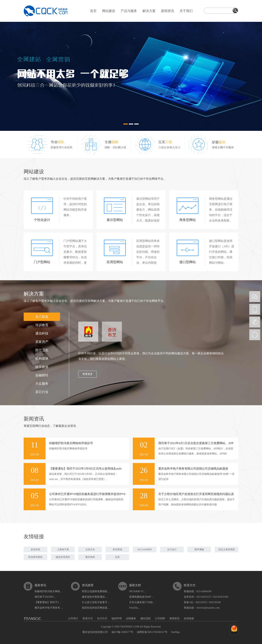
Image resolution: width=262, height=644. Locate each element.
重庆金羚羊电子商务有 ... (49, 608)
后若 (117, 557)
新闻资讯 (168, 11)
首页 (93, 11)
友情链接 (189, 618)
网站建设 (109, 11)
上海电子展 (63, 549)
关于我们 (186, 11)
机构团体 (42, 359)
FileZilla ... (135, 608)
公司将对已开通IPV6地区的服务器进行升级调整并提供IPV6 (87, 494)
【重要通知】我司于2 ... (48, 602)
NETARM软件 (145, 549)
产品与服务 (129, 11)
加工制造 (42, 317)
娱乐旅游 (42, 367)
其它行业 (42, 392)
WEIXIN (255, 297)
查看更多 (88, 374)
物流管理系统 (63, 557)
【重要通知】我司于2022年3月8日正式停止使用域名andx (85, 469)
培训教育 (42, 325)
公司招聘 (160, 618)
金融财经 (42, 375)
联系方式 (88, 618)
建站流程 (146, 618)
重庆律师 (90, 557)
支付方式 (102, 618)
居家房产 (42, 342)
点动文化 (90, 549)
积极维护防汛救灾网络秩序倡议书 (71, 443)
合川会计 (172, 549)
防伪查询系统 (35, 557)
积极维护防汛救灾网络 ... (49, 591)
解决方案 (149, 11)
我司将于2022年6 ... (45, 597)
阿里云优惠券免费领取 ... (96, 591)
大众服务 (42, 384)
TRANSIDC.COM (130, 627)
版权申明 (117, 618)
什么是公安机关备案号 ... (96, 602)
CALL (255, 322)
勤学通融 (199, 549)
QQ (255, 335)
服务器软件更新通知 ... (95, 597)
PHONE (255, 309)
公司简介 (73, 618)
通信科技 (42, 333)
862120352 (202, 602)
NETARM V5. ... (138, 591)
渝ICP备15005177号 (122, 632)
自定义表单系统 (227, 549)
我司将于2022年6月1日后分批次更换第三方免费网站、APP (196, 443)
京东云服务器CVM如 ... (142, 602)
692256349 (215, 602)
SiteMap (175, 632)
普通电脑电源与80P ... (141, 597)
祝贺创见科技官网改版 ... (96, 608)
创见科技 (35, 549)
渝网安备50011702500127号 (152, 632)
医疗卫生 (42, 350)
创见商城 (117, 549)
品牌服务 (131, 618)
